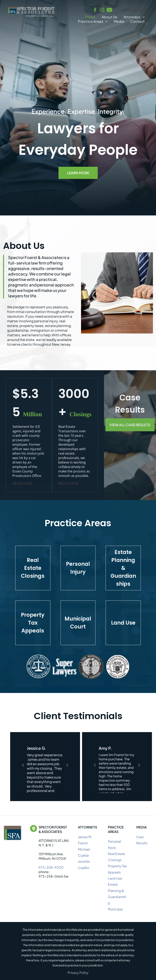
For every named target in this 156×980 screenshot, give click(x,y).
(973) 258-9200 (135, 10)
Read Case (23, 483)
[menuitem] (90, 17)
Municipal (115, 909)
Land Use (115, 878)
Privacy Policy (78, 973)
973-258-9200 (51, 867)
